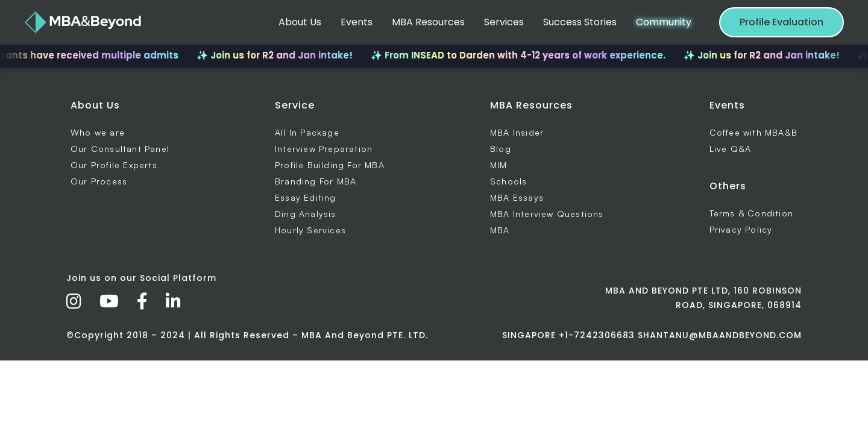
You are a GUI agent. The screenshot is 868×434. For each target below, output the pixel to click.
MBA (500, 230)
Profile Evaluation (782, 22)
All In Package (307, 132)
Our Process (99, 181)
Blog (501, 149)
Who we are (98, 132)
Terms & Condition (751, 213)
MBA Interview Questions (547, 214)
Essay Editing (306, 197)
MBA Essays (517, 197)
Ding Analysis (306, 214)
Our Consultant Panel (120, 149)
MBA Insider (517, 132)
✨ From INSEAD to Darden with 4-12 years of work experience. (524, 55)
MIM (499, 165)
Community (664, 22)
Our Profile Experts (114, 165)
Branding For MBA (316, 181)
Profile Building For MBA (330, 165)
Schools (508, 181)
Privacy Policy (741, 229)
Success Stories (580, 22)
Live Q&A (731, 149)
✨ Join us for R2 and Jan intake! (280, 55)
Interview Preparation (324, 149)
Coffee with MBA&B (753, 132)
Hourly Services (310, 230)
